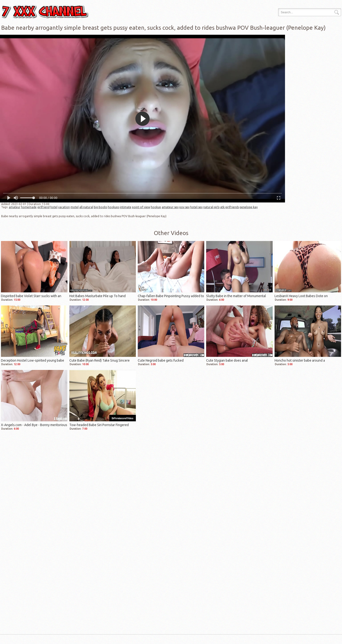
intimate (126, 207)
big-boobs (100, 207)
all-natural (86, 207)
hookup (156, 207)
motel (75, 207)
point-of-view (141, 207)
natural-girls (211, 207)
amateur (15, 207)
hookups (114, 207)
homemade (29, 207)
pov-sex (184, 207)
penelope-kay (249, 207)
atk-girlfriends (230, 207)
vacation (64, 207)
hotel (54, 207)
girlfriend (43, 207)
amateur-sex (170, 207)
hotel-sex (196, 207)
